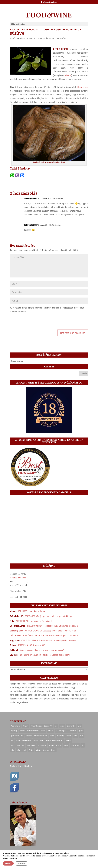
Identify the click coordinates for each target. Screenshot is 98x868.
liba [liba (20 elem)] (12, 741)
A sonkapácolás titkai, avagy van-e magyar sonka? (42, 650)
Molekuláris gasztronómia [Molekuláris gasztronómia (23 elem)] (55, 741)
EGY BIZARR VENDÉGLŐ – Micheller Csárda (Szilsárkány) (45, 655)
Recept (52, 38)
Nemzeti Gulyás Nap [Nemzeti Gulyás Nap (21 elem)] (18, 745)
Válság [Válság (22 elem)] (38, 750)
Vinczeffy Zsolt (16, 631)
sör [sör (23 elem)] (83, 745)
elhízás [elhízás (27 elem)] (22, 731)
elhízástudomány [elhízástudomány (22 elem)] (33, 731)
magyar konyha (42, 38)
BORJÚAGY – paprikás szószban (32, 611)
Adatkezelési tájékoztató (21, 766)
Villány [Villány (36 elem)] (31, 750)
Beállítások (21, 863)
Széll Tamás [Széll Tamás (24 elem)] (75, 745)
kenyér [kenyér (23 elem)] (69, 736)
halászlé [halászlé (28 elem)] (29, 736)
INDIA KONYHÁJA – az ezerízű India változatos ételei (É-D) (53, 626)
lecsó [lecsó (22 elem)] (75, 736)
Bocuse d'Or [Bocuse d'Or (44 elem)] (48, 726)
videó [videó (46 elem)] (24, 750)
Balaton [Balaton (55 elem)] (25, 726)
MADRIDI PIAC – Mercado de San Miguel (34, 621)
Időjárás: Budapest (18, 578)
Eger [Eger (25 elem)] (79, 726)
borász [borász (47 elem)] (62, 726)
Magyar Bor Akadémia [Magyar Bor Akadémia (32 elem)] (23, 741)
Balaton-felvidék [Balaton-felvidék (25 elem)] (36, 726)
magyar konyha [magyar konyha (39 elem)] (39, 741)
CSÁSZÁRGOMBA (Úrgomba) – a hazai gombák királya (48, 616)
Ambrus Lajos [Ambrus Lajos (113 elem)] (15, 726)
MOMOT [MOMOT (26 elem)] (69, 741)
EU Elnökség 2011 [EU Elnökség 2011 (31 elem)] (62, 731)
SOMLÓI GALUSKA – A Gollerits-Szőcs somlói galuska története (51, 636)
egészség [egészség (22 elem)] (14, 731)
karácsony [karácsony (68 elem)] (60, 736)
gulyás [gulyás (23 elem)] (81, 731)
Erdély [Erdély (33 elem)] (43, 731)
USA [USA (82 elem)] (18, 750)
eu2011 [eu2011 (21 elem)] (51, 731)
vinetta (68, 75)
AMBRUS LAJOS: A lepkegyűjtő (31, 645)
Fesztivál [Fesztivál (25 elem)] (73, 731)
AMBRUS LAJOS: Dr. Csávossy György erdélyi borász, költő (50, 631)
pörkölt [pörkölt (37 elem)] (59, 745)
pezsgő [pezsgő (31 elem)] (51, 745)
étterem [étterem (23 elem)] (46, 750)
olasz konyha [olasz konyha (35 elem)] (31, 745)
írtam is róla (83, 87)
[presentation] (31, 321)
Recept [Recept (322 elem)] (66, 745)
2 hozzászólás (61, 38)
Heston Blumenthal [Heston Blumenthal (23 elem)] (41, 736)
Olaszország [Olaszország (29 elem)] (42, 745)
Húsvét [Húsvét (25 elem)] (52, 736)
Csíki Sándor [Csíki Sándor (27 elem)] (71, 726)
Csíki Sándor (20, 38)
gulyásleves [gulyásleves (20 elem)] (15, 736)
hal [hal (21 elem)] (22, 736)
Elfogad (8, 863)
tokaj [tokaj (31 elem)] (13, 750)
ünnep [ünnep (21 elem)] (53, 750)
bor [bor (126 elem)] (56, 726)
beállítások (83, 856)
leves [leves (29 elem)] (82, 736)
